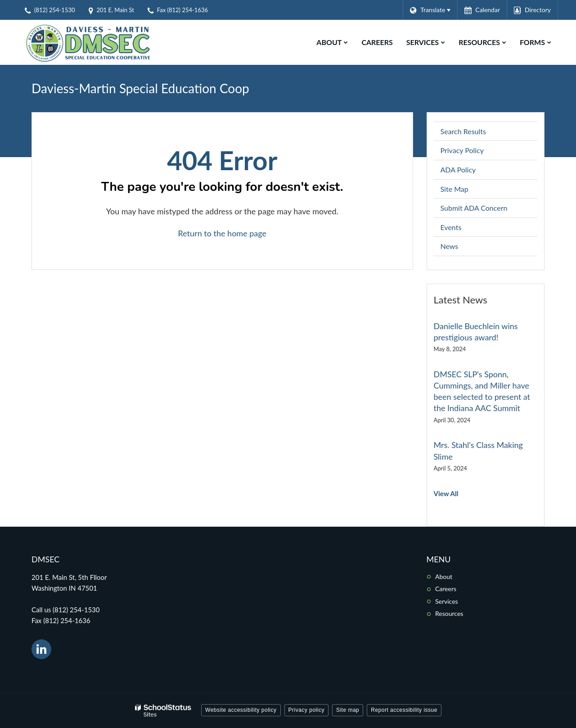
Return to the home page (222, 233)
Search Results (463, 131)
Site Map (454, 189)
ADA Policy (458, 170)
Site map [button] (348, 710)
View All (446, 493)
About (444, 577)
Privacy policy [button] (306, 710)
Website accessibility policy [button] (241, 710)
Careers (446, 589)
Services (447, 601)
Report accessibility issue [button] (404, 710)
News (450, 246)
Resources (449, 613)
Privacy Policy (462, 150)
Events (451, 227)
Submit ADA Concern (474, 208)
